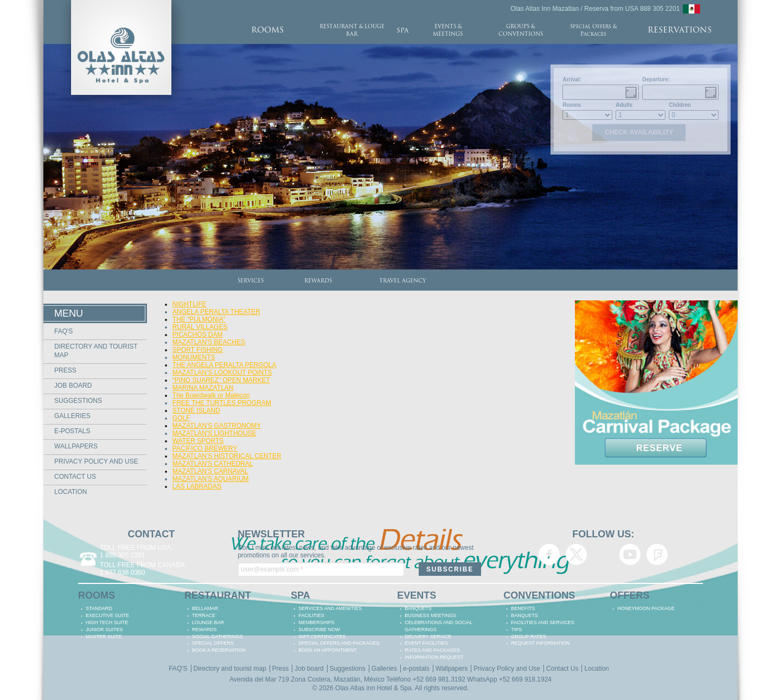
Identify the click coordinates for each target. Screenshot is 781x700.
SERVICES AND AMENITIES (330, 608)
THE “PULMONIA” (199, 319)
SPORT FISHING (198, 350)
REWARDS (318, 281)
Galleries (72, 416)
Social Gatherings (217, 637)
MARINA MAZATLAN (203, 388)
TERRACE (204, 615)
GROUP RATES (529, 637)
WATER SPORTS (198, 441)
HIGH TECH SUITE (107, 622)
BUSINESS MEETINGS (430, 615)
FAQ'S (63, 331)
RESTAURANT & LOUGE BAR (352, 31)
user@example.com (272, 569)
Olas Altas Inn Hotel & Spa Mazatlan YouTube (630, 554)
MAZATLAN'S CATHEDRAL (213, 464)
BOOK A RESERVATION (219, 650)
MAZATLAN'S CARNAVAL (210, 471)
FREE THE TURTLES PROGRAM (222, 403)
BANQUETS (418, 608)
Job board (73, 386)
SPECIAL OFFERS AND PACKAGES (339, 643)
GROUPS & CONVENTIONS (521, 31)
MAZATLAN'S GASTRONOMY (217, 426)
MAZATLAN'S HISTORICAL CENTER (227, 456)
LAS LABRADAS (197, 486)
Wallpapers (76, 446)
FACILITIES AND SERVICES (542, 622)
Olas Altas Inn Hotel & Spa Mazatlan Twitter (576, 554)
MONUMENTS (194, 357)
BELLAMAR (205, 608)
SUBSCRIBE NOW (319, 630)
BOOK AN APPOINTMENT (328, 650)
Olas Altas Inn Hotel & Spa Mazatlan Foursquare (657, 554)
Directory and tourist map (230, 669)
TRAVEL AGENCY (402, 281)
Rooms (572, 105)
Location (71, 492)
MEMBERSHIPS (316, 622)
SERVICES (251, 281)
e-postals (72, 431)
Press (65, 370)
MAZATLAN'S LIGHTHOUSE (215, 433)
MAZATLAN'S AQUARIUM (211, 479)
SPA (402, 31)
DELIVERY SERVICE (428, 637)
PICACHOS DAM (198, 335)
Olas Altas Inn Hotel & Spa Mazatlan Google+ (603, 554)
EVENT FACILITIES (426, 643)
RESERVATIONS (680, 31)
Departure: (656, 79)
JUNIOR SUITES (104, 630)
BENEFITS (523, 608)
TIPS (516, 630)
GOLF (181, 418)
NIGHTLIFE (190, 304)
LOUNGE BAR (208, 622)
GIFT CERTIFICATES (322, 637)
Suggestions (78, 401)
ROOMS (267, 31)
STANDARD (99, 608)
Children (680, 105)
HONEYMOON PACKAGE (646, 608)
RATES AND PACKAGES (432, 650)
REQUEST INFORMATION (540, 643)
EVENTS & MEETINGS (448, 31)
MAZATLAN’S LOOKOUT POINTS (222, 373)
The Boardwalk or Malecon (211, 395)
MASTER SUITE (104, 637)
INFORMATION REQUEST (434, 657)
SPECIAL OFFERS (213, 643)
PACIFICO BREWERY (205, 448)
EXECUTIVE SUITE (107, 615)
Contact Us (75, 477)
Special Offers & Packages (593, 31)
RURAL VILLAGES (200, 327)
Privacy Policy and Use (96, 461)
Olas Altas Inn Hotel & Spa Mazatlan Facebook (549, 554)
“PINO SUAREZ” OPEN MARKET (221, 380)
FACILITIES (311, 615)
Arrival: (572, 79)
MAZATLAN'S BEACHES (209, 342)
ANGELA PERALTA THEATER (216, 312)
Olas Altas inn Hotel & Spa (373, 688)
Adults (624, 105)
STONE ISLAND (196, 410)
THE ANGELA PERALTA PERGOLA (225, 365)
